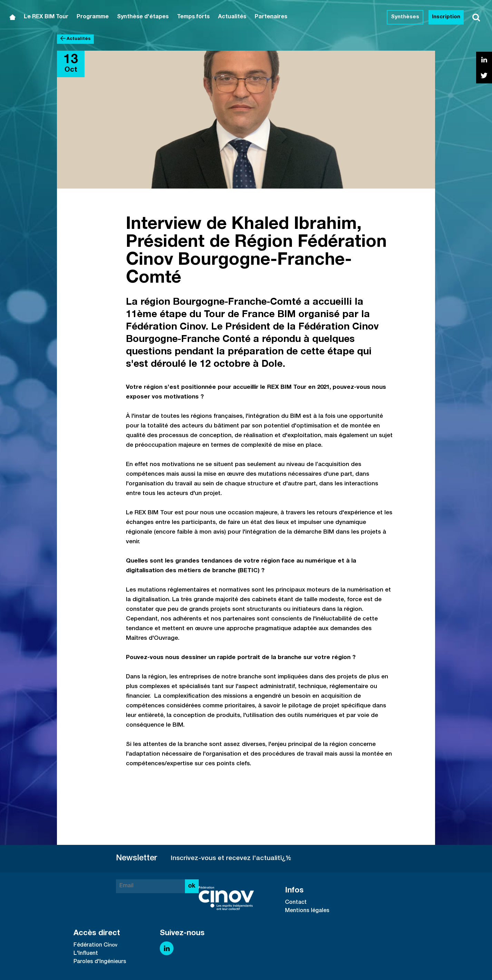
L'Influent (86, 954)
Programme (93, 17)
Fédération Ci (91, 946)
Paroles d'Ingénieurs (100, 962)
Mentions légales (307, 911)
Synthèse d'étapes (143, 17)
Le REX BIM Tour (46, 17)
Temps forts (193, 17)
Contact (296, 903)
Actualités (232, 17)
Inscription (446, 17)
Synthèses (405, 17)
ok (192, 886)
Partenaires (271, 17)
